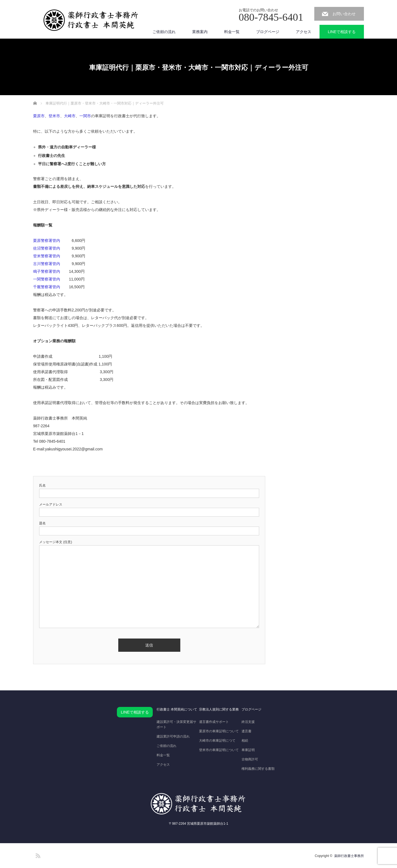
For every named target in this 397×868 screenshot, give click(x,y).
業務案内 (200, 32)
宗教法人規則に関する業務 (219, 709)
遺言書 (246, 731)
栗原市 (39, 116)
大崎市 (70, 116)
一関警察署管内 (47, 279)
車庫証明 (248, 750)
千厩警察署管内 (47, 287)
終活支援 (248, 722)
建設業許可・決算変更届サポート (176, 724)
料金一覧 (232, 32)
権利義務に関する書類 (258, 769)
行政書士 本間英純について (177, 709)
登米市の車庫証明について (219, 750)
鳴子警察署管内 (47, 271)
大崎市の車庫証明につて (217, 741)
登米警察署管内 (47, 256)
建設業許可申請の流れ (173, 736)
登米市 (54, 116)
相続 (245, 741)
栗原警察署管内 (47, 241)
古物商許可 (250, 759)
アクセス (304, 32)
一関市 (85, 116)
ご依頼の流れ (164, 32)
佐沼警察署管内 (47, 248)
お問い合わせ (344, 14)
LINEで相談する (342, 32)
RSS (37, 855)
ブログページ (268, 32)
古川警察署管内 (47, 264)
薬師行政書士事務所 (349, 856)
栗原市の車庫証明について (219, 731)
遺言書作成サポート (214, 722)
